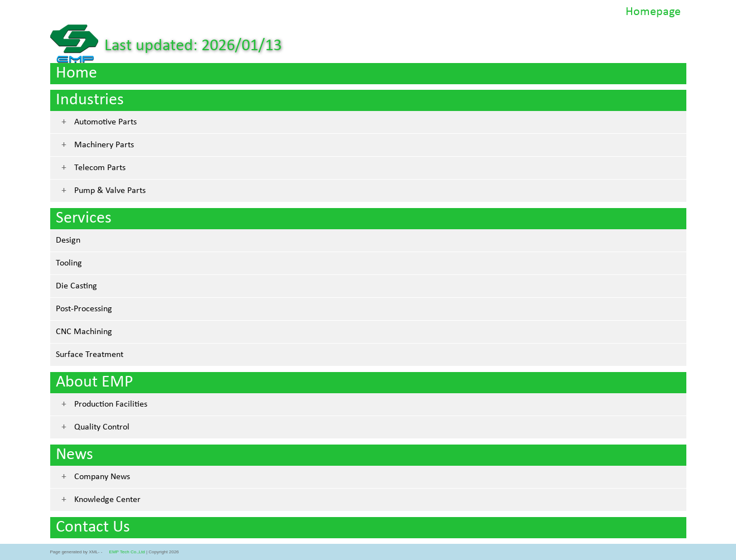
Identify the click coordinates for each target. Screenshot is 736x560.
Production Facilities (111, 404)
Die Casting (76, 286)
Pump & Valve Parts (110, 191)
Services (84, 218)
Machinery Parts (104, 145)
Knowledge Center (107, 500)
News (74, 455)
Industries (90, 100)
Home (76, 73)
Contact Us (93, 527)
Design (68, 240)
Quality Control (102, 427)
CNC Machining (84, 332)
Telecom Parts (100, 168)
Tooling (69, 263)
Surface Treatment (90, 355)
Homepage (653, 12)
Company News (102, 477)
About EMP (95, 382)
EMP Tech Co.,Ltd (127, 552)
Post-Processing (84, 309)
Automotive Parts (105, 122)
